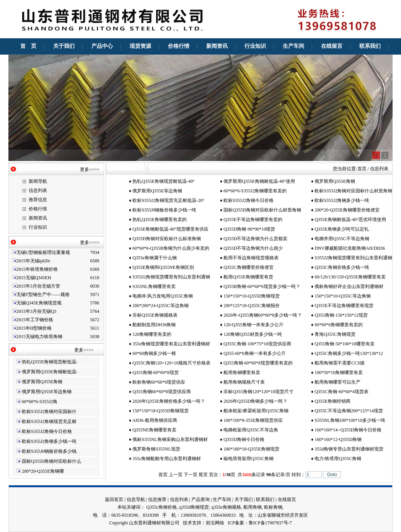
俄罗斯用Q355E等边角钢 (47, 392)
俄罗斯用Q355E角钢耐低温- (50, 372)
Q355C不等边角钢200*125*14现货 (349, 411)
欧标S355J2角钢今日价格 (47, 431)
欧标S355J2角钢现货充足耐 (49, 421)
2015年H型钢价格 (34, 328)
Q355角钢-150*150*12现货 (341, 315)
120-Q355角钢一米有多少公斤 (253, 325)
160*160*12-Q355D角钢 (338, 439)
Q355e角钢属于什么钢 (155, 258)
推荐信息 (38, 200)
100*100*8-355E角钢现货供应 (253, 420)
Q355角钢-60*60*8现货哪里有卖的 (258, 363)
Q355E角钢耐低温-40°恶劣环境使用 (350, 220)
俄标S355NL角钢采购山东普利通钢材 (170, 439)
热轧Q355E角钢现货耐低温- (50, 362)
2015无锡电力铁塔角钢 (39, 337)
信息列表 (38, 190)
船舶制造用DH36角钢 (154, 325)
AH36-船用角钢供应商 (154, 420)
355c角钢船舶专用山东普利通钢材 (167, 459)
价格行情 (38, 209)
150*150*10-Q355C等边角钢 (343, 296)
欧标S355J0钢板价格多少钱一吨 (164, 210)
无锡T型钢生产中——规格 (43, 294)
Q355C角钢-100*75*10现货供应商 (257, 344)
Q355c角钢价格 (161, 507)
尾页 (203, 475)
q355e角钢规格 (226, 507)
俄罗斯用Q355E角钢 (42, 382)
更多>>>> (90, 169)
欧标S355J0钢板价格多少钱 (49, 451)
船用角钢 (253, 507)
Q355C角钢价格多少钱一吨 (342, 267)
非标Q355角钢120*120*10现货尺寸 (258, 392)
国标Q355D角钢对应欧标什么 (51, 461)
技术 (187, 523)
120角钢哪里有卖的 (152, 334)
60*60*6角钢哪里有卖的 (339, 325)
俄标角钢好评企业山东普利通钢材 (349, 286)
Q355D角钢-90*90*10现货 (249, 229)
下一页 (191, 475)
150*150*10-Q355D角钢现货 (252, 296)
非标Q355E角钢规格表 (155, 315)
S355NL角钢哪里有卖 (154, 286)
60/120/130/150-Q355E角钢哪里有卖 (350, 277)
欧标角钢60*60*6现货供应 (159, 382)
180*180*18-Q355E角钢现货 (251, 449)
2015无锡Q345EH (34, 278)
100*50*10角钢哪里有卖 (339, 373)
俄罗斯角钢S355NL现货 (156, 449)
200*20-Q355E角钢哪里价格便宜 (347, 210)
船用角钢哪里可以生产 (337, 382)
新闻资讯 (38, 218)
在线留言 (287, 499)
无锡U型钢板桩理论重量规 (43, 252)
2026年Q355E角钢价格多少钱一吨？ (169, 401)
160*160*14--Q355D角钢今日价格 (348, 430)
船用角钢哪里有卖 (242, 373)
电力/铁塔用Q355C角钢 (338, 459)
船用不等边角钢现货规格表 (251, 258)
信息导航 (136, 499)
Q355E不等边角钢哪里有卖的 (253, 220)
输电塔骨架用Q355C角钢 (249, 459)
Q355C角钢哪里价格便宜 (249, 267)
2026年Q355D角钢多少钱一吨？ (255, 401)
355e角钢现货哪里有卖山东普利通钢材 (171, 344)
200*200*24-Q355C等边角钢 (161, 306)
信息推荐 (157, 499)
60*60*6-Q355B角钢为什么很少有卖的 (171, 248)
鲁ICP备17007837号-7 (270, 523)
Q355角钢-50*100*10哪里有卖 (345, 344)
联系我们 (265, 499)
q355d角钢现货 (194, 507)
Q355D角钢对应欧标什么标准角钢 (167, 239)
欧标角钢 (273, 507)
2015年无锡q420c (33, 261)
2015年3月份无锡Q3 (37, 311)
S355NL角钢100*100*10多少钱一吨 (350, 420)
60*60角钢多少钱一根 (154, 353)
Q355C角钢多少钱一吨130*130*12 (349, 353)
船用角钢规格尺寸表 (244, 382)
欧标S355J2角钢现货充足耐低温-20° (168, 200)
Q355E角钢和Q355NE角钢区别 (163, 267)
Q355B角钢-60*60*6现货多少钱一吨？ (262, 286)
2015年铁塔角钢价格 (37, 269)
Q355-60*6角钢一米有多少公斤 (255, 353)
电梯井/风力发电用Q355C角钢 (163, 296)
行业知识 (38, 227)
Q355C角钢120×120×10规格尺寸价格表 (171, 363)
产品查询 (200, 499)
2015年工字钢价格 (35, 320)
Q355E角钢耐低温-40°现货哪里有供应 (170, 229)
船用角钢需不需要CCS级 (340, 363)
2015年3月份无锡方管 (38, 286)
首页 (362, 169)
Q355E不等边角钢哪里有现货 (344, 306)
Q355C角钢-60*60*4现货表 (342, 392)
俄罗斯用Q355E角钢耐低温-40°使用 (259, 181)
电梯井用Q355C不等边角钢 (342, 239)
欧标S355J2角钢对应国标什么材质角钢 (353, 191)
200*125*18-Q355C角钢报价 (252, 306)
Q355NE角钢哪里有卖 (154, 430)
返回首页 (114, 499)
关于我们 (244, 499)
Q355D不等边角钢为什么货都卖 (255, 239)
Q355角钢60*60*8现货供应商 (162, 392)
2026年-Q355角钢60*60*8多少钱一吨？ (263, 315)
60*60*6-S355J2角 (40, 402)
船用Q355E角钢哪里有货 (248, 277)
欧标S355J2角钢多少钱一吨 (49, 441)
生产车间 (222, 499)
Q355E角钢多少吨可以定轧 (342, 229)
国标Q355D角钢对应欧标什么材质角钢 (262, 210)
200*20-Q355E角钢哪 (43, 471)
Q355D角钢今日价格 (244, 439)
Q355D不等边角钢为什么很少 (253, 248)
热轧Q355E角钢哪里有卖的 (160, 220)
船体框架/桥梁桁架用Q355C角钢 (256, 411)
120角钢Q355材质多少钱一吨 (253, 334)
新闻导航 (38, 181)
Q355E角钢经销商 (333, 401)
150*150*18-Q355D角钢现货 (161, 411)
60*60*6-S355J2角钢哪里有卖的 (255, 191)
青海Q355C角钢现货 (335, 334)
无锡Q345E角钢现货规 (39, 303)
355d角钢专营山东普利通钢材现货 (349, 449)
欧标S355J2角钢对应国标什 (49, 412)
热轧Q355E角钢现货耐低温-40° (164, 181)
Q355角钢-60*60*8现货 (156, 373)
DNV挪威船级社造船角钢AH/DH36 (350, 248)
